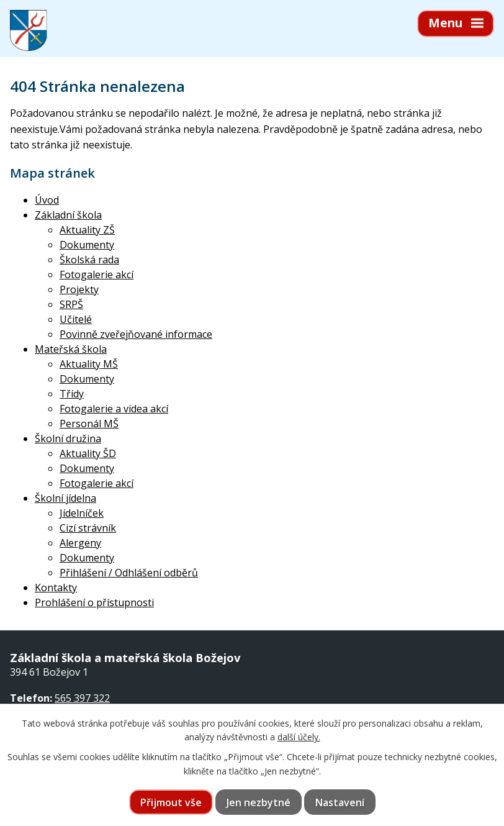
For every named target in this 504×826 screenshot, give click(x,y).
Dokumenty (87, 245)
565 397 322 (82, 698)
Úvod (47, 200)
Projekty (79, 289)
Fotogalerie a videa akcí (114, 409)
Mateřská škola (71, 349)
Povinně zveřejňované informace (136, 334)
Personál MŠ (89, 424)
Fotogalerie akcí (97, 275)
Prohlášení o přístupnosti (94, 602)
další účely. (299, 737)
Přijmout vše (171, 802)
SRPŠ (71, 304)
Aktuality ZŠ (87, 230)
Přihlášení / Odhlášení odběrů (129, 573)
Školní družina (68, 438)
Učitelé (76, 319)
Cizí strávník (88, 528)
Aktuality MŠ (89, 364)
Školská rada (89, 260)
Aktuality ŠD (88, 453)
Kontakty (56, 588)
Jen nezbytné (259, 802)
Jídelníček (82, 513)
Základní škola (68, 215)
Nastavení (340, 802)
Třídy (72, 394)
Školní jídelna (65, 498)
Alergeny (80, 543)
